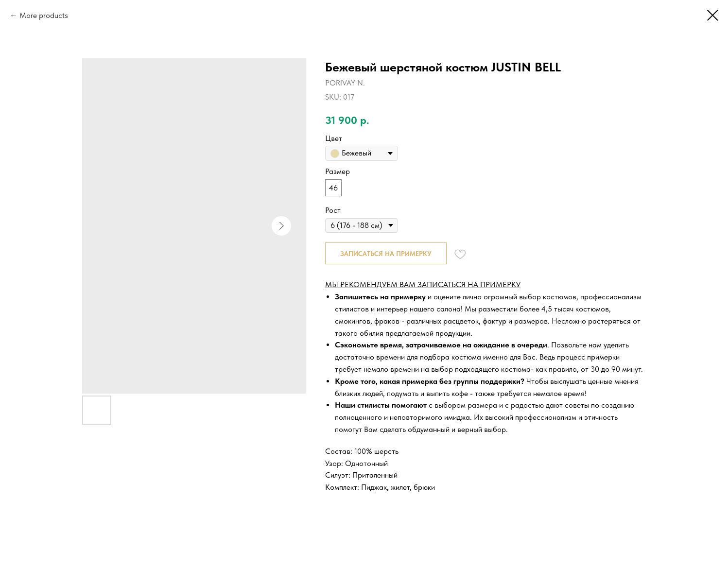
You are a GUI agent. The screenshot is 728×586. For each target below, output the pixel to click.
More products (44, 15)
